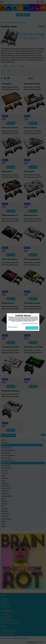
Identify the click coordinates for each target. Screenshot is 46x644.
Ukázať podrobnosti (13, 327)
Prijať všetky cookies (32, 328)
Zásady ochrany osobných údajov (30, 323)
